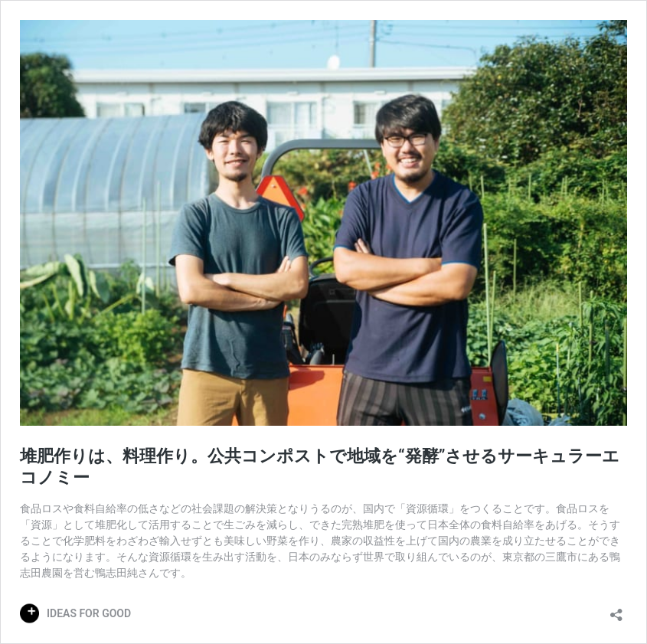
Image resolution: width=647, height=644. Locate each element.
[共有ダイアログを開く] (616, 610)
